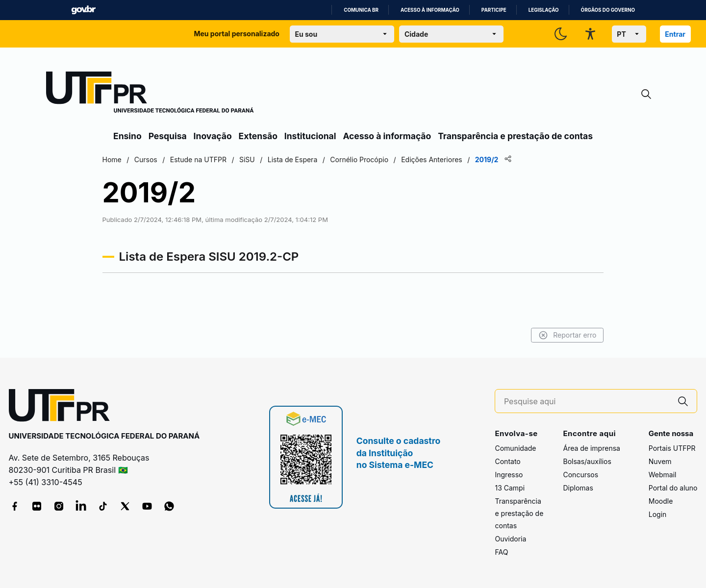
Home (124, 159)
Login (658, 514)
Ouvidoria (510, 539)
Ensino (127, 136)
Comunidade (515, 448)
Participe (494, 10)
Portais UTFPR (672, 448)
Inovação (213, 136)
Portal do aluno (673, 488)
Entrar (675, 34)
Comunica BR (361, 10)
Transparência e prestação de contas (515, 136)
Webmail (663, 475)
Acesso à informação (430, 10)
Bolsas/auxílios (587, 461)
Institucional (310, 136)
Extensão (258, 136)
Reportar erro (555, 335)
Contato (507, 461)
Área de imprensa (591, 448)
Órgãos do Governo (608, 10)
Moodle (661, 501)
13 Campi (510, 488)
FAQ (501, 552)
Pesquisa (168, 136)
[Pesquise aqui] (587, 402)
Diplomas (578, 488)
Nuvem (660, 461)
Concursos (580, 475)
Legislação (544, 10)
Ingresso (509, 475)
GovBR (83, 10)
